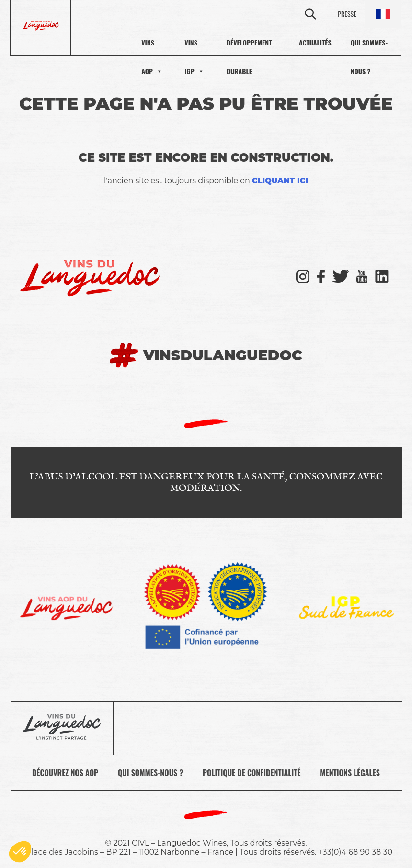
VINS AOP (98, 42)
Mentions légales (350, 773)
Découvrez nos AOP (65, 773)
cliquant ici (280, 181)
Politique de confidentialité (252, 773)
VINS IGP (153, 42)
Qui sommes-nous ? (363, 42)
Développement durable (226, 42)
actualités (298, 42)
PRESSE (347, 14)
